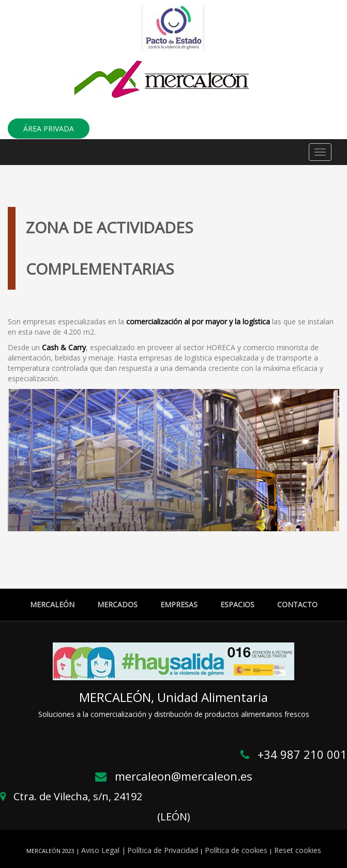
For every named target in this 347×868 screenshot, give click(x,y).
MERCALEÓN (52, 604)
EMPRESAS (179, 604)
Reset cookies (298, 850)
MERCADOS (117, 604)
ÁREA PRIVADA (49, 129)
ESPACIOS (237, 604)
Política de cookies (236, 850)
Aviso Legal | (103, 850)
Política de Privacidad (163, 850)
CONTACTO (297, 604)
